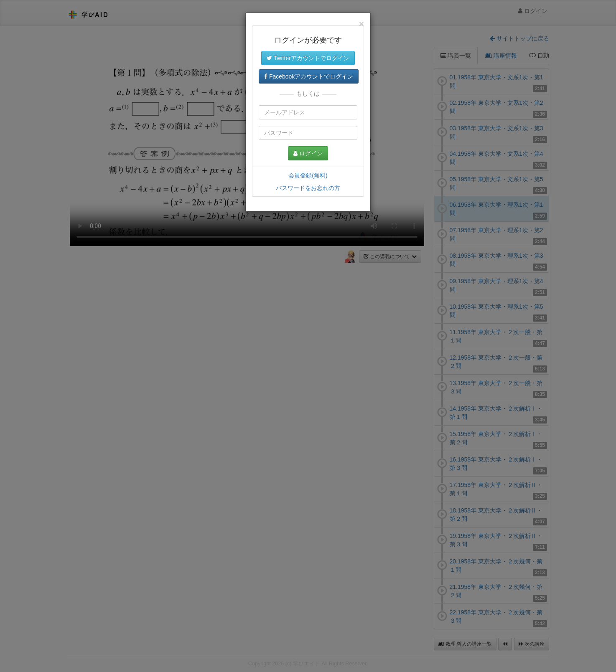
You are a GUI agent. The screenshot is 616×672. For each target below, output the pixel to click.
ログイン (308, 153)
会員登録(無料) (308, 175)
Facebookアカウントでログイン (309, 76)
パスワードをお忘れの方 (308, 188)
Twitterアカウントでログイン (308, 58)
